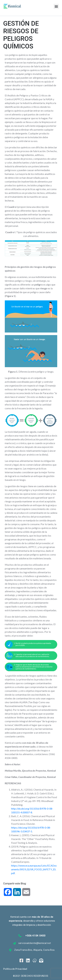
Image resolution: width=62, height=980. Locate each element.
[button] (56, 6)
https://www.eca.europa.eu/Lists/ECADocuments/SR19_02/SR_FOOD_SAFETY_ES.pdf (34, 869)
